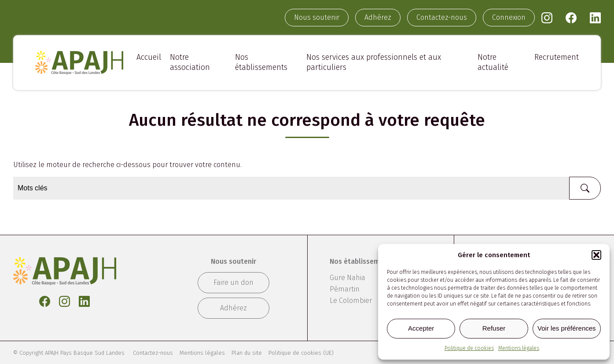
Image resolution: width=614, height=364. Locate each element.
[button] (596, 255)
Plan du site (247, 353)
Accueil (149, 57)
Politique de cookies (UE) (301, 353)
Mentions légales (519, 348)
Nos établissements (261, 62)
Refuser (494, 328)
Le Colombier (351, 300)
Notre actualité (493, 62)
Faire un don (233, 282)
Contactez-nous (442, 17)
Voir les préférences (567, 328)
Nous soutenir (317, 17)
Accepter (421, 328)
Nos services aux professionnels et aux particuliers (374, 62)
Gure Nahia (347, 278)
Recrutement (557, 57)
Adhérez (378, 17)
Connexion (509, 17)
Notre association (190, 62)
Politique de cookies (469, 348)
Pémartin (345, 289)
